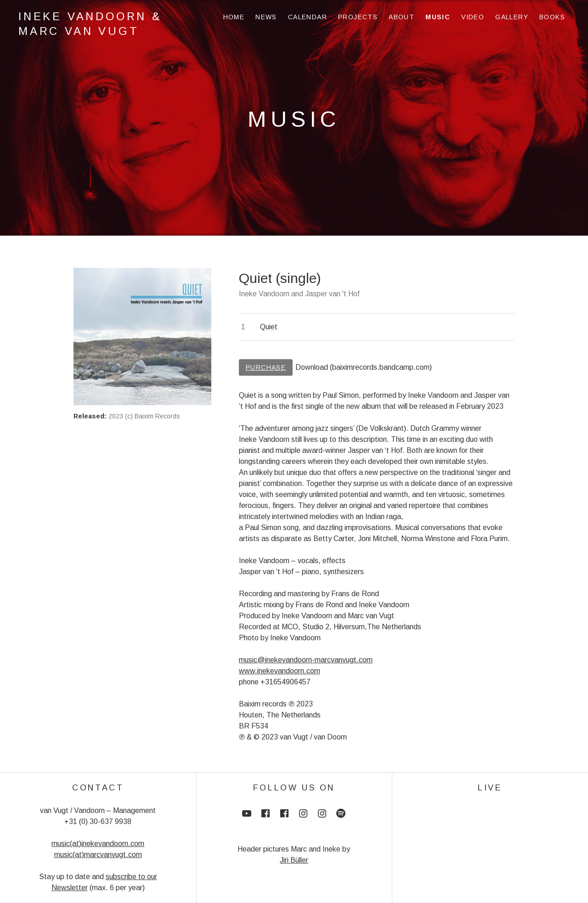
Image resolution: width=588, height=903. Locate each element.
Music (438, 17)
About (401, 17)
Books (552, 17)
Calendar (308, 17)
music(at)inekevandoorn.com (98, 844)
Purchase (266, 367)
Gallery (512, 17)
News (266, 17)
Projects (358, 17)
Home (234, 17)
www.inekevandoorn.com (280, 671)
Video (473, 17)
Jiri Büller (294, 860)
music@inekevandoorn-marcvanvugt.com (306, 660)
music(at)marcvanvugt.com (98, 855)
